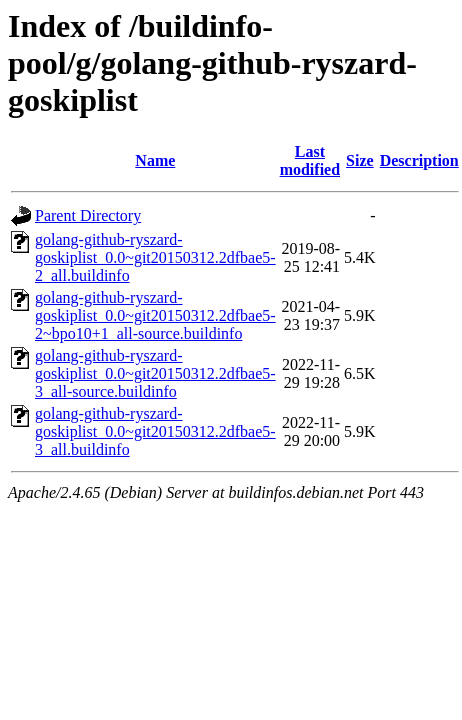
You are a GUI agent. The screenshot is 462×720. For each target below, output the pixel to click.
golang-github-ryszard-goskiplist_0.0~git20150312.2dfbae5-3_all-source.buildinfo (155, 373)
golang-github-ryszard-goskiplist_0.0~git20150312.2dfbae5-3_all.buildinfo (155, 431)
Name (155, 160)
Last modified (310, 160)
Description (419, 160)
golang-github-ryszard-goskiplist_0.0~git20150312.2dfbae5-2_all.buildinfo (155, 257)
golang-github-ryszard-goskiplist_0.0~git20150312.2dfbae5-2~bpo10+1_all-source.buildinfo (155, 315)
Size (360, 160)
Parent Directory (88, 215)
